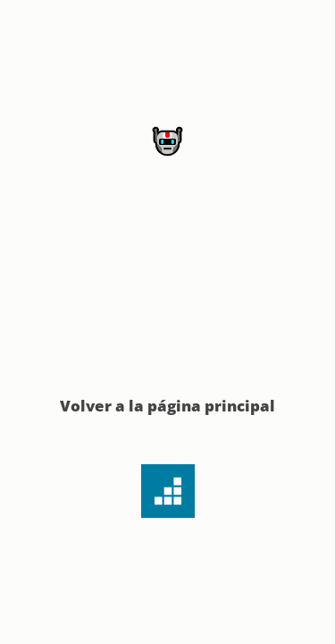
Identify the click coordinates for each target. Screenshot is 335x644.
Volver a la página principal (167, 406)
